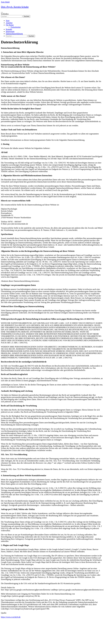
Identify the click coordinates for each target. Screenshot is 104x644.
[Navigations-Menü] (2, 12)
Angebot (9, 23)
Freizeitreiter (16, 27)
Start (8, 21)
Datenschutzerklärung (14, 34)
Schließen (5, 14)
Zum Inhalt (5, 2)
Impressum (10, 31)
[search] (52, 15)
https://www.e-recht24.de (11, 617)
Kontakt (9, 29)
